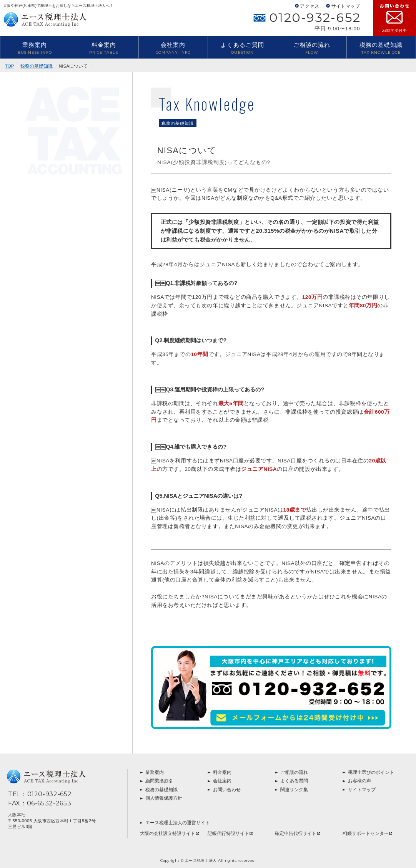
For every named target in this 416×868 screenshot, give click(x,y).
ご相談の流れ (312, 49)
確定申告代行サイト (298, 833)
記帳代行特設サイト (230, 833)
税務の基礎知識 (381, 49)
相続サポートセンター (368, 833)
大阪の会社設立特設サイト (170, 833)
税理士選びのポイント (368, 772)
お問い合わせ (224, 790)
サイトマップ (343, 6)
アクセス (307, 6)
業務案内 (35, 49)
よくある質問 (291, 781)
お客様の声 (357, 781)
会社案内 (173, 49)
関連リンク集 (291, 790)
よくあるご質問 (242, 49)
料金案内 (104, 49)
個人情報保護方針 (161, 798)
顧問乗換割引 (156, 781)
